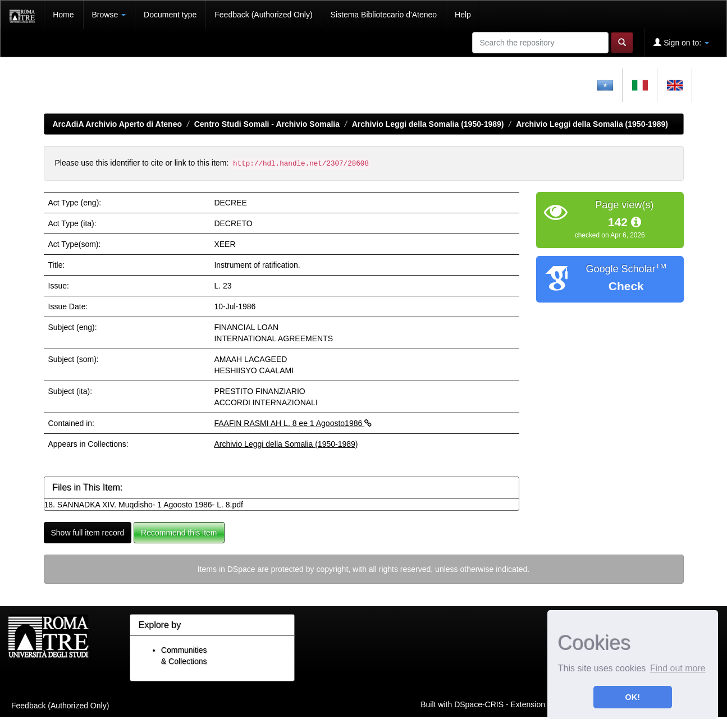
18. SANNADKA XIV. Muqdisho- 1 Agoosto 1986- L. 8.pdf (144, 505)
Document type (170, 15)
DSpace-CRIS (479, 704)
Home (63, 15)
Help (463, 15)
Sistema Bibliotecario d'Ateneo (384, 15)
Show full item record (88, 533)
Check (626, 286)
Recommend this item (179, 533)
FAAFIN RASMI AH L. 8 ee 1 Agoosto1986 (293, 423)
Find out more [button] (678, 668)
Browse (109, 15)
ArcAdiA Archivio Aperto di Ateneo (118, 124)
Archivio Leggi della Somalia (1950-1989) (428, 124)
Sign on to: (681, 42)
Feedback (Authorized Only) (263, 15)
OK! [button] (633, 697)
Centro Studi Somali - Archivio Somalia (267, 124)
